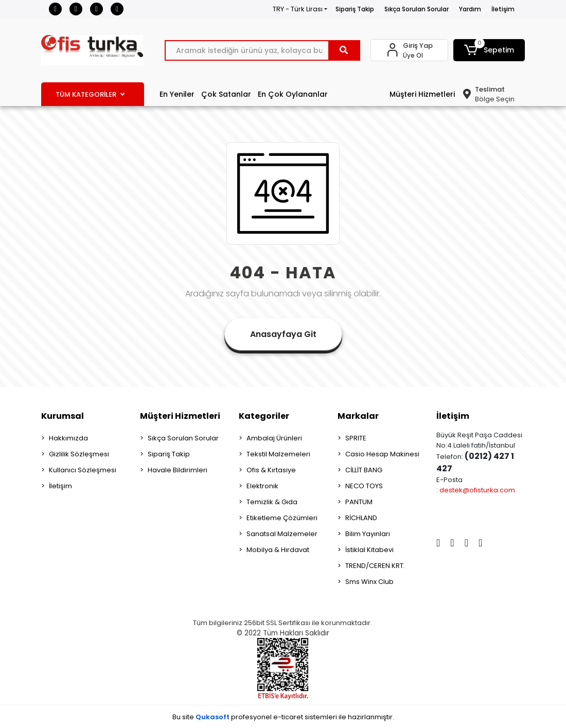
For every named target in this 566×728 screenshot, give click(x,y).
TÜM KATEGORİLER (90, 94)
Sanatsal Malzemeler (282, 534)
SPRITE (356, 438)
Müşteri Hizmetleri (422, 94)
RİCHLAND (361, 518)
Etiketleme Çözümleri (282, 518)
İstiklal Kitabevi (369, 550)
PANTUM (359, 502)
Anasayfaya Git (283, 334)
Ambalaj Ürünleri (274, 438)
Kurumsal (63, 416)
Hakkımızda (68, 438)
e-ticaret (288, 717)
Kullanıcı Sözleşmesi (83, 470)
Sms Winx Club (369, 582)
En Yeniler (177, 94)
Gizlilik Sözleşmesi (79, 454)
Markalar (358, 416)
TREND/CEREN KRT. (375, 566)
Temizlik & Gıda (272, 502)
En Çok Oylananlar (293, 94)
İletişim (503, 9)
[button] (489, 50)
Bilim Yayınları (368, 534)
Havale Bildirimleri (178, 470)
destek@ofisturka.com (477, 490)
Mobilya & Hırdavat (278, 550)
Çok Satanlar (226, 94)
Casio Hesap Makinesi (382, 454)
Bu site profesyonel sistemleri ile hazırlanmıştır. (283, 717)
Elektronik (262, 486)
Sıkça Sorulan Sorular (417, 9)
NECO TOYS (364, 486)
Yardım (470, 9)
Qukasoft (213, 717)
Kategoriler (264, 416)
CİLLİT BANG (364, 470)
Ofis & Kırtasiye (271, 470)
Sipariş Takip (355, 9)
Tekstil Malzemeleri (278, 454)
